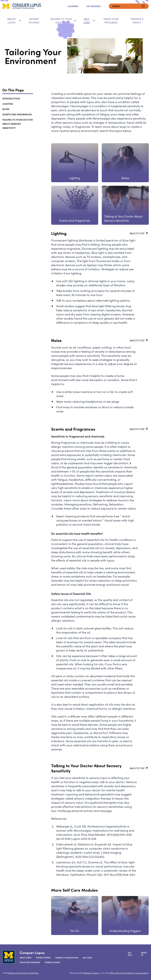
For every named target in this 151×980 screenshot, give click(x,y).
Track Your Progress (111, 21)
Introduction (11, 98)
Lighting (8, 104)
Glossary (73, 6)
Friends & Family (137, 21)
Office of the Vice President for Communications (129, 973)
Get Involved (94, 6)
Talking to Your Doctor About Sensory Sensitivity (18, 124)
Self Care (87, 21)
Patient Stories (34, 21)
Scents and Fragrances (17, 114)
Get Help (130, 954)
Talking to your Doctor (67, 958)
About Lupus (12, 21)
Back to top (139, 233)
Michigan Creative (91, 973)
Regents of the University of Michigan (23, 973)
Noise (6, 109)
